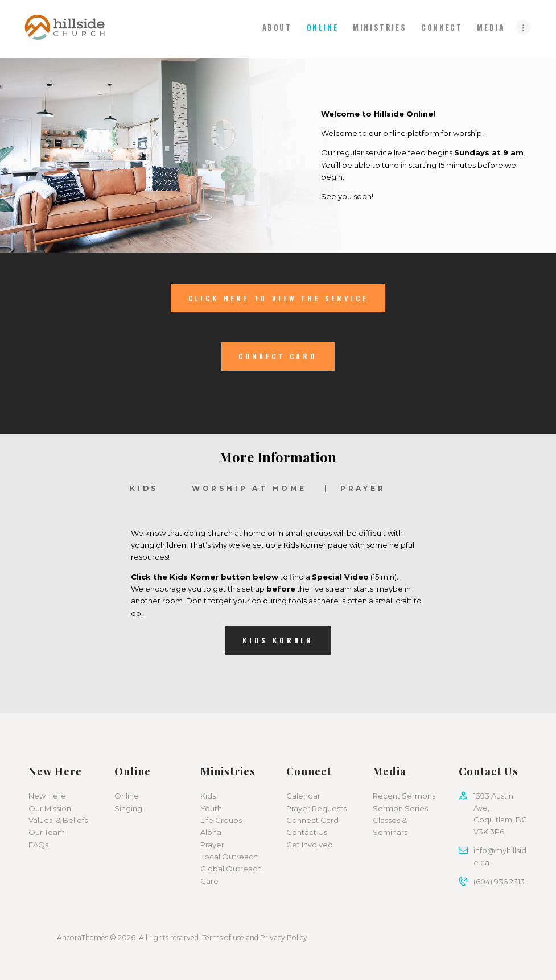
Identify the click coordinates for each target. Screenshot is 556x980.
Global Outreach (231, 869)
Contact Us (307, 832)
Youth (211, 808)
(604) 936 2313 (499, 882)
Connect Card (312, 820)
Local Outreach (229, 857)
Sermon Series (400, 808)
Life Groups (221, 820)
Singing (128, 808)
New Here (47, 796)
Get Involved (310, 845)
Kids (208, 796)
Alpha (211, 832)
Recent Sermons (404, 796)
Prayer (212, 845)
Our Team (47, 832)
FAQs (38, 845)
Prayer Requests (316, 808)
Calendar (303, 796)
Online (127, 796)
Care (209, 881)
